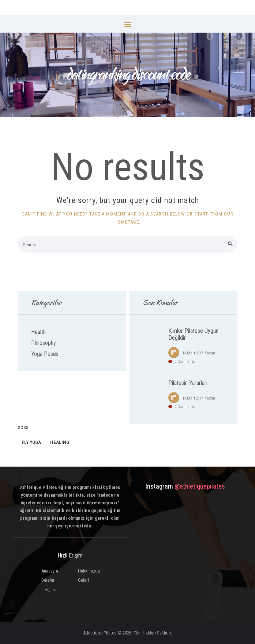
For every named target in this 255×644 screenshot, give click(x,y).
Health (38, 332)
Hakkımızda (89, 571)
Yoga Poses (45, 354)
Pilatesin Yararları (188, 383)
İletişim (48, 590)
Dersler (48, 580)
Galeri (83, 580)
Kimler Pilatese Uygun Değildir (193, 334)
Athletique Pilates (100, 633)
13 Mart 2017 (193, 353)
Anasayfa (50, 571)
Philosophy (44, 343)
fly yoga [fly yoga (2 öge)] (31, 442)
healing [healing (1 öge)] (60, 442)
